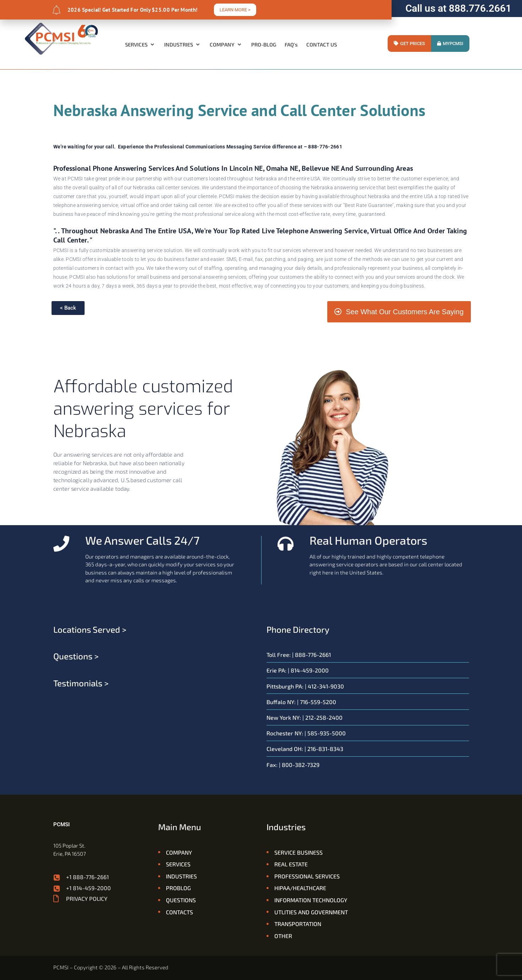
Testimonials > (81, 683)
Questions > (76, 656)
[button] (140, 44)
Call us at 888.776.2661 (458, 8)
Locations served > (90, 629)
